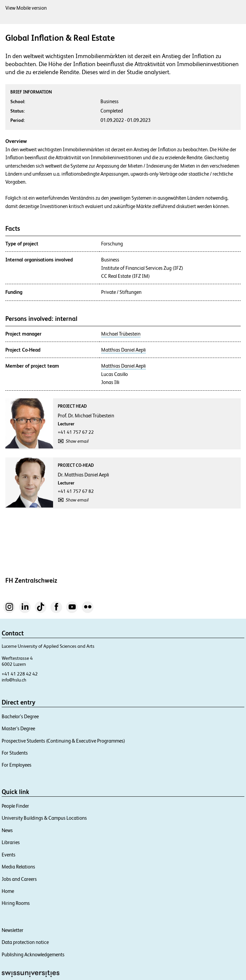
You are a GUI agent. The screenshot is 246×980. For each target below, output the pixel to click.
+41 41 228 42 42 (20, 674)
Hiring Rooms (16, 903)
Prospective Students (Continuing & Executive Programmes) (63, 741)
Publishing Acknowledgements (33, 954)
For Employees (17, 765)
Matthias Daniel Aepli (124, 350)
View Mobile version (26, 8)
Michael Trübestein (121, 334)
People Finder (15, 806)
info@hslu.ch (14, 680)
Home (8, 891)
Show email (77, 441)
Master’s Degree (18, 728)
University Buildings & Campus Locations (44, 818)
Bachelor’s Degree (20, 716)
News (7, 830)
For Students (15, 753)
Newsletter (13, 930)
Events (9, 855)
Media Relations (18, 867)
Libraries (11, 842)
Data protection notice (25, 942)
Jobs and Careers (19, 879)
